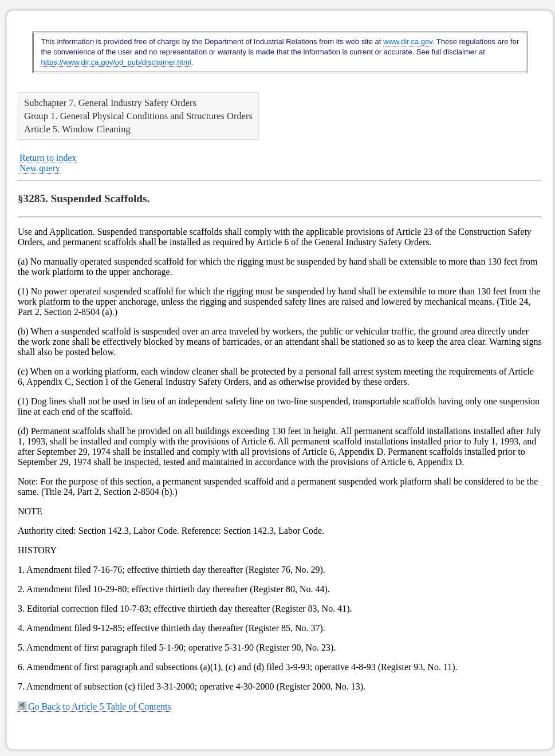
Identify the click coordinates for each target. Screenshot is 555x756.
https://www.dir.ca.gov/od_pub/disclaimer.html (116, 62)
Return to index (48, 158)
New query (40, 168)
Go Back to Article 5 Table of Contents (95, 706)
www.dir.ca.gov (408, 42)
